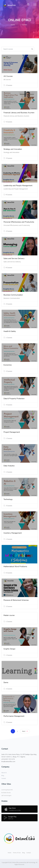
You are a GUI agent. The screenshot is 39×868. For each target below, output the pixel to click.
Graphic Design (9, 649)
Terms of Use (17, 853)
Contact (4, 778)
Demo (6, 682)
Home (13, 25)
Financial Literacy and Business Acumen (19, 113)
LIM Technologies (6, 795)
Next (25, 731)
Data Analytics (9, 466)
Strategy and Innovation (13, 149)
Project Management (12, 432)
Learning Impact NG (7, 790)
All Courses (8, 76)
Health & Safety (10, 331)
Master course (9, 615)
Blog (3, 775)
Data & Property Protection (14, 399)
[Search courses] (16, 49)
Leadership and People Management (18, 186)
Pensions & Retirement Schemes (16, 600)
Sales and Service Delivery (14, 258)
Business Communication (13, 295)
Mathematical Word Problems (15, 566)
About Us (4, 773)
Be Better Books (6, 793)
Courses (24, 25)
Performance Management (14, 716)
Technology (8, 499)
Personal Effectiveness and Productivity (19, 222)
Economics (8, 365)
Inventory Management (13, 533)
